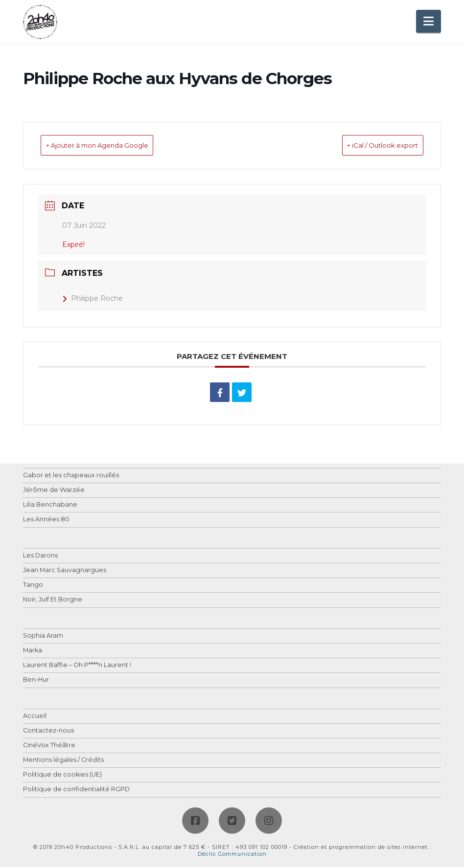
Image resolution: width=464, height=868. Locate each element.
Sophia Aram (43, 637)
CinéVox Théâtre (49, 746)
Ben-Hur (36, 681)
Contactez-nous (48, 732)
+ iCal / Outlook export (368, 146)
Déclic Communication (232, 855)
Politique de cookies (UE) (62, 776)
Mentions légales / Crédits (63, 761)
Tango (33, 586)
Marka (33, 652)
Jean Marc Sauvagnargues (65, 571)
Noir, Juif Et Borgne (53, 601)
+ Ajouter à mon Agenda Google (115, 146)
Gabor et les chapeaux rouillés (71, 477)
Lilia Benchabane (50, 506)
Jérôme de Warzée (54, 491)
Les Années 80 (46, 521)
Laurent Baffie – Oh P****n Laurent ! (77, 666)
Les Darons (40, 557)
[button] (429, 21)
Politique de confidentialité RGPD (76, 790)
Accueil (35, 717)
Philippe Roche (93, 299)
